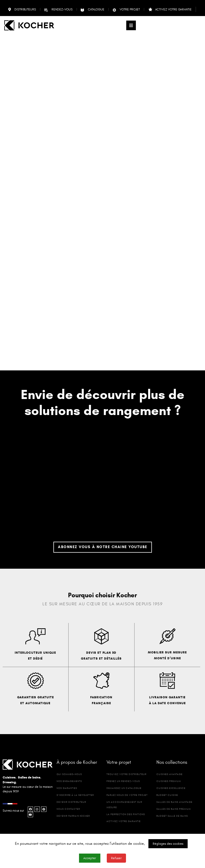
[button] (131, 25)
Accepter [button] (90, 858)
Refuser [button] (116, 858)
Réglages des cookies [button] (168, 844)
